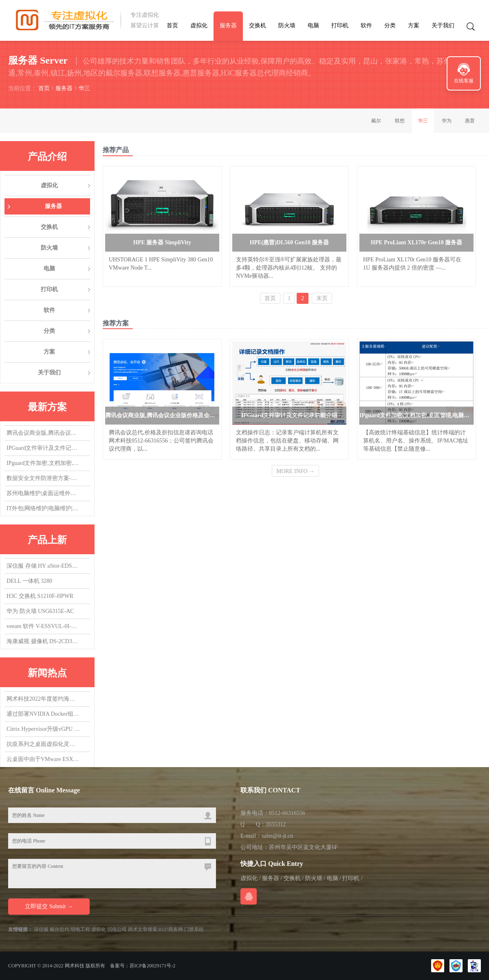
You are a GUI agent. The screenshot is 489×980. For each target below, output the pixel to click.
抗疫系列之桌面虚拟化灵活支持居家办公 (43, 744)
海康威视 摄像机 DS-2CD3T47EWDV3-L (43, 641)
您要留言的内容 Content (112, 874)
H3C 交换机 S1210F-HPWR (40, 596)
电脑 (313, 25)
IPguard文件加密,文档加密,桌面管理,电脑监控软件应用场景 (43, 463)
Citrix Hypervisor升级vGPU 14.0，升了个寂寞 (43, 729)
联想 (400, 121)
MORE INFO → (295, 471)
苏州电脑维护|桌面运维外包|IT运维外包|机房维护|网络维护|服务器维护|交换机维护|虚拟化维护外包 (43, 493)
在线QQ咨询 (249, 896)
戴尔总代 (59, 929)
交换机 (258, 25)
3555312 (276, 824)
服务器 (228, 25)
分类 (390, 25)
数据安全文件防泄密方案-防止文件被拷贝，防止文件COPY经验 (43, 478)
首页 (172, 25)
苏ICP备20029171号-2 (153, 966)
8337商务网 (171, 929)
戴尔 (376, 121)
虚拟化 (199, 25)
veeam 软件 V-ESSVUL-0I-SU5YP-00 (43, 626)
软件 (366, 25)
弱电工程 (80, 929)
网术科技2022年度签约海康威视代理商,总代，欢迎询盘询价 (43, 699)
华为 (447, 121)
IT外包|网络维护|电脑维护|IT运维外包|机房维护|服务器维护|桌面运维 (43, 508)
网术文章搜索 (143, 929)
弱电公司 (117, 929)
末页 (322, 298)
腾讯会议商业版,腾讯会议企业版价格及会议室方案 (43, 433)
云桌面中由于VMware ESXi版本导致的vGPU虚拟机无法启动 (43, 759)
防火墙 (287, 25)
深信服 (41, 929)
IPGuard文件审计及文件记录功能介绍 (43, 448)
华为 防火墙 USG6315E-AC (40, 611)
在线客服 (464, 81)
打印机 (340, 25)
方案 (414, 25)
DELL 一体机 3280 (29, 581)
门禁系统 (194, 929)
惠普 (470, 121)
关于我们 (443, 25)
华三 (84, 88)
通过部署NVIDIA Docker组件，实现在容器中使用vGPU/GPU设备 (43, 714)
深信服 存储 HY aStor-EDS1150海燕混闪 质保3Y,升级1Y (43, 566)
